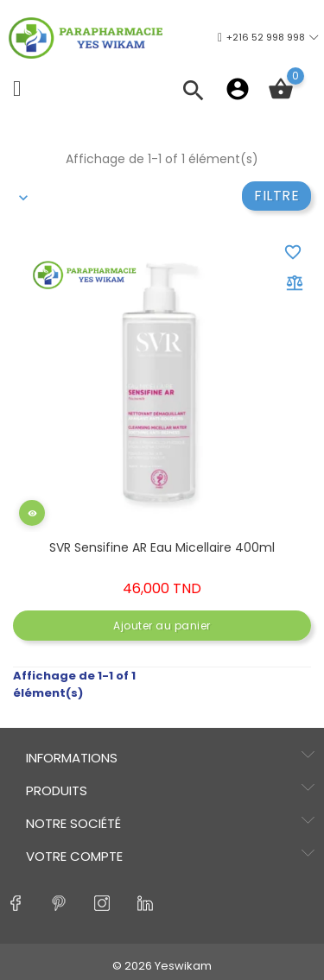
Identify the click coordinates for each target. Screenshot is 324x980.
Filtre (276, 196)
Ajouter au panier (162, 626)
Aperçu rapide (35, 525)
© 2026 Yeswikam (162, 966)
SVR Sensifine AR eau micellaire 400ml (162, 547)
